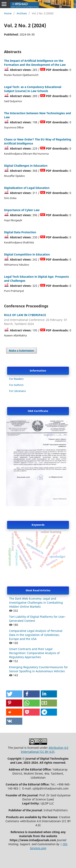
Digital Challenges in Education (26, 166)
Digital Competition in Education (27, 254)
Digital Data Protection (20, 232)
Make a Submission (21, 351)
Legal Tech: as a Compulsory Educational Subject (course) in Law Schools (33, 89)
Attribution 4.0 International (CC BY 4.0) (45, 750)
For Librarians (17, 391)
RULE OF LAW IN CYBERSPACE (38, 319)
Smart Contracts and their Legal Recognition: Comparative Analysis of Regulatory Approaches (34, 653)
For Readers (16, 379)
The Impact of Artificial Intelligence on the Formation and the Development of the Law (35, 63)
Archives (22, 13)
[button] (14, 694)
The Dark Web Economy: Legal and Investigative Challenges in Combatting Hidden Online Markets (36, 603)
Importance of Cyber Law (22, 210)
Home (8, 13)
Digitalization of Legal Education (27, 188)
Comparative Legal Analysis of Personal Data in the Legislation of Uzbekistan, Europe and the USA (36, 635)
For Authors (16, 385)
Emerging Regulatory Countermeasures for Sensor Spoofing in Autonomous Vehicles (39, 669)
